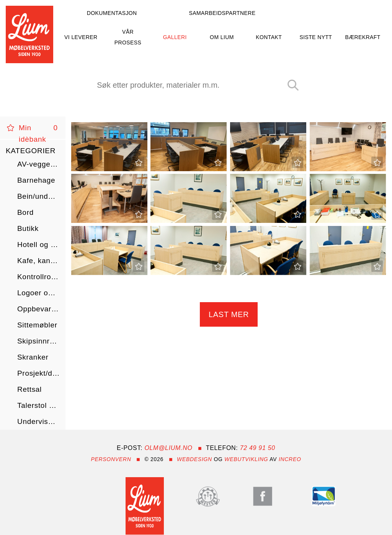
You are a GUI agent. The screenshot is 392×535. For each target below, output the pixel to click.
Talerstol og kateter (38, 405)
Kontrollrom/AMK (38, 277)
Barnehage (36, 180)
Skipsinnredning (38, 341)
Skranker (33, 357)
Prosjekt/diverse (38, 373)
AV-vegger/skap (38, 164)
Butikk (28, 228)
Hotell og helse (38, 245)
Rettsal (29, 389)
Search (296, 86)
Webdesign (194, 459)
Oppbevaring (38, 309)
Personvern (111, 459)
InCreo (290, 459)
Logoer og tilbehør (38, 293)
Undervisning (38, 421)
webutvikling (246, 459)
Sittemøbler (37, 325)
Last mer (229, 314)
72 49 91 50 (258, 448)
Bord (25, 212)
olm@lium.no (168, 448)
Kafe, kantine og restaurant (38, 261)
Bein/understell (38, 196)
